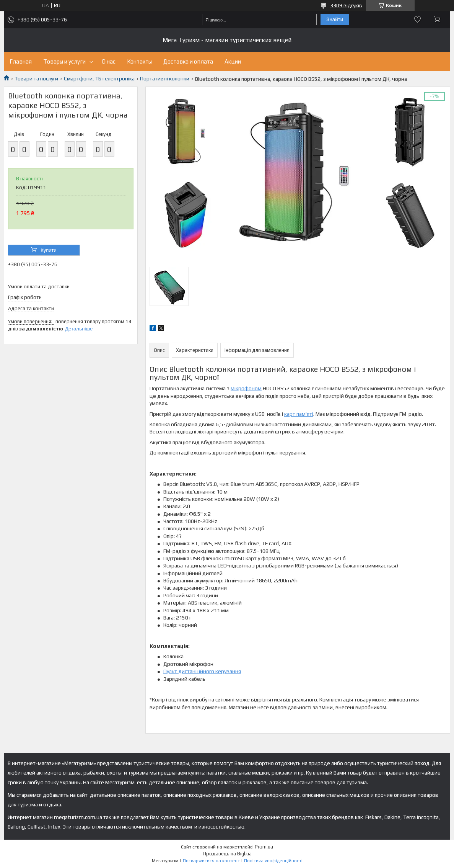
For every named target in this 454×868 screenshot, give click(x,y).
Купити (49, 250)
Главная (21, 61)
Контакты (139, 61)
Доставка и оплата (188, 61)
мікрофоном (246, 388)
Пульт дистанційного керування (202, 671)
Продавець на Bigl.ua (227, 854)
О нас (109, 61)
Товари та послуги (36, 78)
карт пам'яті (299, 414)
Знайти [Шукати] (335, 19)
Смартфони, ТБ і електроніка (99, 78)
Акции (233, 61)
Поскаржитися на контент (211, 861)
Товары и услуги (64, 61)
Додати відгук (417, 20)
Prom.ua (264, 847)
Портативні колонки (165, 78)
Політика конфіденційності (273, 861)
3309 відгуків (346, 5)
